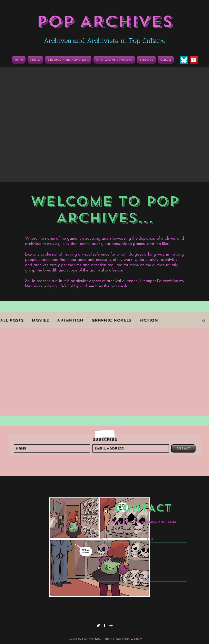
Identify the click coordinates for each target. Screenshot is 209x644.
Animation (70, 320)
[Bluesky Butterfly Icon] (184, 60)
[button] (68, 60)
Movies (40, 320)
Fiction (148, 320)
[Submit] (183, 448)
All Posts (12, 320)
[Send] (142, 587)
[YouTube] (194, 60)
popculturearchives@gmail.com (143, 522)
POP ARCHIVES (104, 22)
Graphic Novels (111, 320)
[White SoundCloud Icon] (111, 625)
